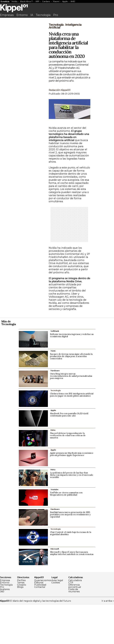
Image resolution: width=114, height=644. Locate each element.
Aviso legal (57, 620)
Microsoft (55, 588)
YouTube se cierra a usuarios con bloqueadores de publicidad (66, 533)
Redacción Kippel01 (60, 129)
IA (32, 15)
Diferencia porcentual (75, 625)
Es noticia (5, 1)
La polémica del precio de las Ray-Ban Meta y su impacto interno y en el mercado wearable (71, 514)
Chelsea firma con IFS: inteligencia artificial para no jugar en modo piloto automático (72, 434)
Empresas (7, 15)
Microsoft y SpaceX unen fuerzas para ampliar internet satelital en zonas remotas (72, 592)
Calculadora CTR (75, 621)
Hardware (55, 410)
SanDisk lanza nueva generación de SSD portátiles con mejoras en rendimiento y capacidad (70, 554)
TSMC (53, 390)
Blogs (20, 626)
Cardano (46, 1)
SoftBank (55, 370)
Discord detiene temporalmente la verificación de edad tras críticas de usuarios (68, 475)
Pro (56, 15)
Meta (53, 469)
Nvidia (14, 1)
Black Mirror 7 (26, 1)
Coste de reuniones (74, 630)
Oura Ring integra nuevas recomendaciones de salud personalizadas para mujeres (71, 415)
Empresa (5, 620)
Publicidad (40, 624)
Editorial (39, 622)
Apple (65, 1)
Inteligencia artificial (65, 65)
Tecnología (43, 15)
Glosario (22, 624)
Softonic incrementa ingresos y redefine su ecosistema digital (72, 374)
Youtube (54, 529)
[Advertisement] (57, 40)
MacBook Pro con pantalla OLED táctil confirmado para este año (69, 454)
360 (2, 631)
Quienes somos (43, 620)
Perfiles (21, 620)
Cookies (56, 622)
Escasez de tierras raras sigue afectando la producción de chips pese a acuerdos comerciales (71, 395)
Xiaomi (56, 1)
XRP (37, 1)
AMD (73, 1)
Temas (21, 622)
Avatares (5, 628)
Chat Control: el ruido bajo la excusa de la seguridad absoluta (71, 572)
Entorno (22, 15)
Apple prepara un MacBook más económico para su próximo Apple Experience (72, 493)
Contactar (40, 626)
